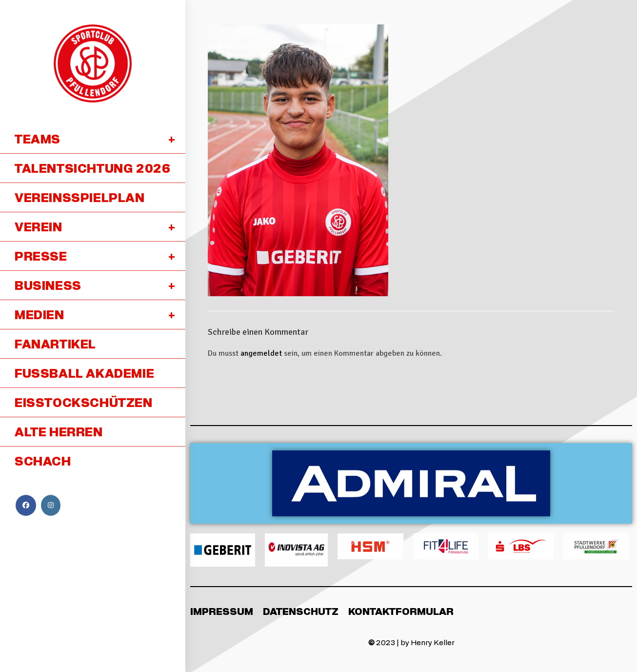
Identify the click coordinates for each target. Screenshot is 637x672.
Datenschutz (301, 611)
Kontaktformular (401, 611)
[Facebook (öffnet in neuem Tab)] (26, 505)
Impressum (222, 611)
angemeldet (261, 353)
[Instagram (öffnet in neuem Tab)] (51, 505)
